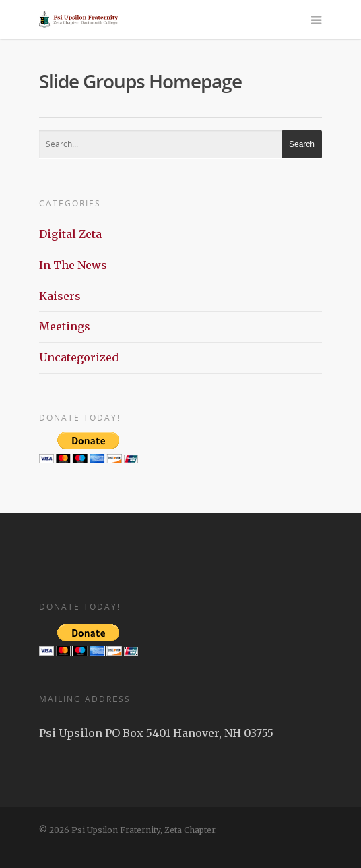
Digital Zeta (70, 234)
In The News (73, 265)
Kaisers (60, 296)
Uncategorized (79, 357)
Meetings (65, 326)
